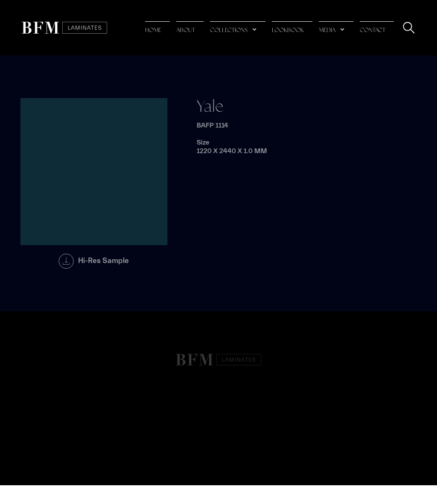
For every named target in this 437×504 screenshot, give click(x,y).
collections (229, 30)
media (327, 30)
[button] (238, 28)
